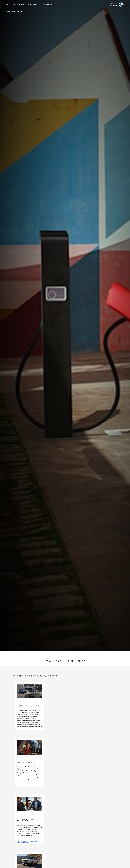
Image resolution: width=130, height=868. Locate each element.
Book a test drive (19, 5)
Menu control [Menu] (7, 5)
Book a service (32, 5)
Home (8, 11)
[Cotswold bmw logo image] (117, 5)
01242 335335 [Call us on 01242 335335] (48, 5)
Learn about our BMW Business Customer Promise (27, 842)
